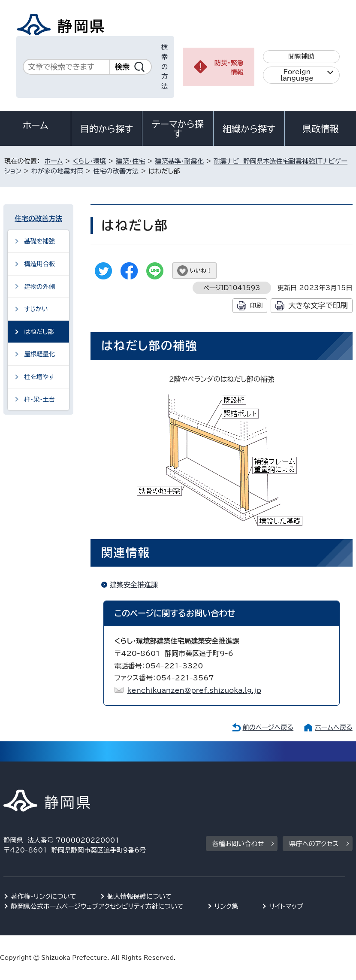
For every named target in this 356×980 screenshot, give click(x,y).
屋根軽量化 (39, 354)
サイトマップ (286, 906)
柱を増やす (39, 377)
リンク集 (226, 906)
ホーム (36, 125)
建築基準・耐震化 (179, 161)
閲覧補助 (301, 56)
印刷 (256, 305)
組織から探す (249, 129)
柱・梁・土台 (39, 399)
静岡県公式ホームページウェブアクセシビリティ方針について (97, 906)
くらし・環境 (89, 161)
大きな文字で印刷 (318, 305)
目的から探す (107, 129)
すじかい (36, 309)
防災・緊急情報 (229, 68)
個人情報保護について (140, 897)
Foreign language (297, 75)
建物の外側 (39, 287)
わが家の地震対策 (57, 171)
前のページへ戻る (268, 727)
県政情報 (320, 129)
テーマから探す (178, 129)
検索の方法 (164, 67)
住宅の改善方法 (116, 171)
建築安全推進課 (134, 585)
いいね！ (201, 271)
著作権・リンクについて (44, 897)
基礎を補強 (39, 241)
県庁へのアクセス (314, 844)
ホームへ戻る (333, 727)
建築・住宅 (130, 161)
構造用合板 (39, 264)
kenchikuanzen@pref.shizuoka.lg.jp (195, 690)
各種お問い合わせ (238, 844)
